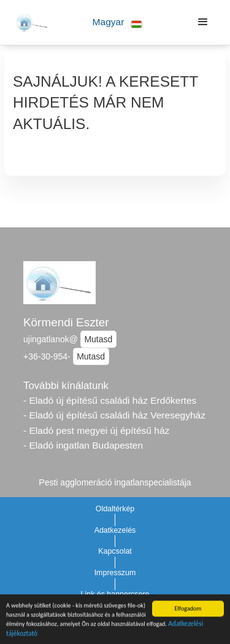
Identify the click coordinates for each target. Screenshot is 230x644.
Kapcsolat (115, 551)
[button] (117, 22)
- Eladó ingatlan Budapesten (83, 445)
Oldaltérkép (115, 509)
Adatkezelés (115, 530)
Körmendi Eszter (66, 322)
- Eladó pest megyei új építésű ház (96, 430)
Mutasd (98, 339)
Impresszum (115, 573)
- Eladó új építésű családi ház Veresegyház (114, 415)
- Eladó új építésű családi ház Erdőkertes (110, 400)
